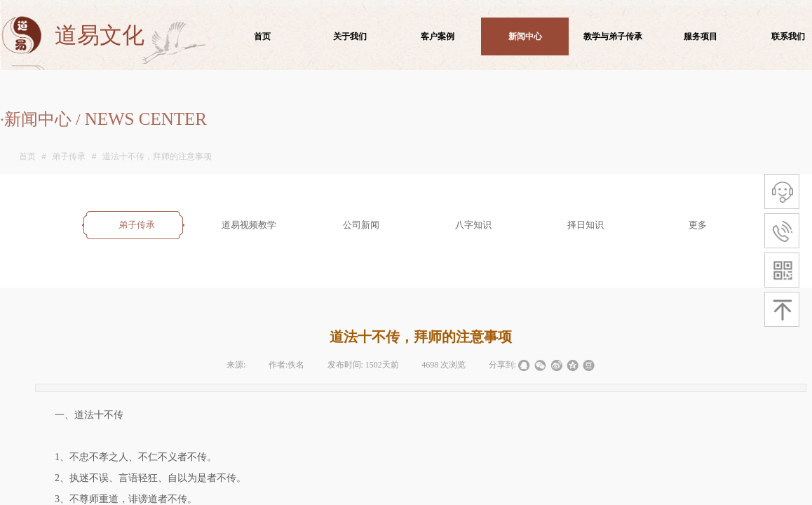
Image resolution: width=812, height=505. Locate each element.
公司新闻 (361, 225)
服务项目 (701, 36)
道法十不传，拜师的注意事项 (157, 156)
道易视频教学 (249, 225)
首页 (27, 156)
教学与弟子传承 (613, 36)
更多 (698, 225)
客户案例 (438, 36)
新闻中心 (525, 36)
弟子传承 (69, 156)
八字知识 (473, 225)
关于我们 (350, 36)
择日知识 (586, 225)
